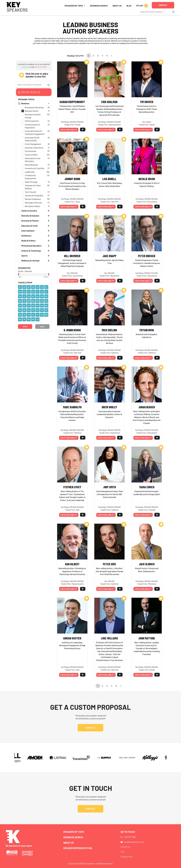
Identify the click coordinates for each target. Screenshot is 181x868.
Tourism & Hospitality (34, 195)
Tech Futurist (30, 192)
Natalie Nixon (147, 179)
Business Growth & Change (33, 116)
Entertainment (28, 231)
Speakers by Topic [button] (74, 6)
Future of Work (31, 155)
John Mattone (147, 638)
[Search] (155, 12)
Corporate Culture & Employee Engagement (35, 132)
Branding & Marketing (34, 107)
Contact (163, 5)
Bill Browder (72, 256)
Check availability (69, 130)
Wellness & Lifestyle (30, 261)
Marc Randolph (72, 407)
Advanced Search (99, 6)
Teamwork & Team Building (33, 187)
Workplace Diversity (33, 203)
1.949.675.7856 (130, 837)
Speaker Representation (78, 848)
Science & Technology (31, 251)
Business (25, 103)
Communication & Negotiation (32, 126)
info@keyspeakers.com (134, 842)
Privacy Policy (127, 857)
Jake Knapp (109, 256)
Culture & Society (29, 211)
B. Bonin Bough (72, 330)
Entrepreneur (31, 151)
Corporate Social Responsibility (32, 139)
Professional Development (31, 177)
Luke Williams (109, 638)
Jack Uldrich (147, 564)
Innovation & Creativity (35, 168)
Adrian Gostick (72, 638)
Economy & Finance (30, 221)
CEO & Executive (32, 121)
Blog (129, 6)
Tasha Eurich (147, 487)
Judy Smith (109, 487)
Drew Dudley (109, 407)
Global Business (31, 165)
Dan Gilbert (72, 564)
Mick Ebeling (109, 330)
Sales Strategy (31, 182)
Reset (42, 327)
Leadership (30, 172)
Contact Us (125, 847)
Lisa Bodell (109, 179)
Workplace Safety (32, 206)
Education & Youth (29, 226)
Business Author (32, 111)
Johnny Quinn (72, 179)
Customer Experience (34, 148)
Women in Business (33, 199)
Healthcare (26, 236)
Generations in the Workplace (33, 160)
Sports (24, 256)
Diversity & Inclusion (30, 216)
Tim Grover (147, 102)
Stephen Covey (72, 487)
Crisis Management (33, 144)
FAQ (122, 852)
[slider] (19, 274)
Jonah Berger (147, 407)
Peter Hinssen (147, 256)
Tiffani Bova (147, 330)
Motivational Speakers (31, 246)
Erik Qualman (109, 102)
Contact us (25, 67)
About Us (117, 6)
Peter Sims (109, 564)
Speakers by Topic (74, 832)
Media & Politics (28, 241)
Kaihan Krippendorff (72, 102)
